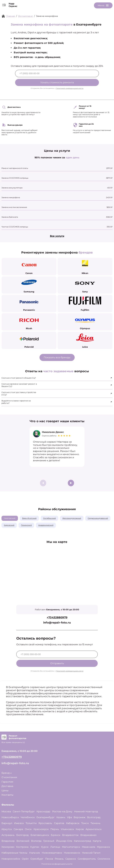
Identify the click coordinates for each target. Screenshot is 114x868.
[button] (71, 483)
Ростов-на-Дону (62, 811)
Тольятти (31, 823)
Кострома (22, 847)
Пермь (55, 829)
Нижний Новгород (86, 811)
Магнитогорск (71, 847)
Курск (45, 847)
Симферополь (87, 859)
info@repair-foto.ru (57, 623)
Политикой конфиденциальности (70, 88)
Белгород (22, 835)
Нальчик (35, 853)
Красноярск (41, 829)
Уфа (69, 817)
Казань (61, 817)
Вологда (36, 841)
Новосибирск (10, 817)
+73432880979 (57, 618)
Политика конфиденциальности (57, 864)
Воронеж (79, 817)
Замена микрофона (47, 16)
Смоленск (104, 859)
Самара (18, 829)
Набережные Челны (14, 853)
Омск (28, 829)
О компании (9, 777)
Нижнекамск (72, 853)
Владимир (8, 841)
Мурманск (103, 847)
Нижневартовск (52, 853)
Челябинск (28, 817)
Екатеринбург (46, 817)
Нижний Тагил (91, 853)
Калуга (97, 841)
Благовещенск (40, 835)
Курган (35, 847)
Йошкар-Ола (64, 841)
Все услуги (57, 236)
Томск (85, 823)
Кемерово (8, 847)
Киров (80, 829)
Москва (6, 811)
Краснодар (43, 811)
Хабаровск (73, 823)
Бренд (7, 773)
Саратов (59, 823)
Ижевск (19, 823)
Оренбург (37, 859)
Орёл (25, 859)
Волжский (23, 841)
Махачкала (88, 847)
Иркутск (7, 829)
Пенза (49, 859)
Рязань (59, 859)
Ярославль (45, 823)
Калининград (82, 841)
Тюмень (96, 823)
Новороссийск (11, 859)
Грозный (49, 841)
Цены (5, 790)
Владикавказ (88, 835)
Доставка (7, 786)
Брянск (56, 835)
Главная (11, 16)
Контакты (7, 795)
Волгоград (94, 817)
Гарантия (7, 782)
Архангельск (94, 829)
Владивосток (70, 835)
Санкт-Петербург (24, 811)
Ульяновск (67, 829)
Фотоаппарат (26, 16)
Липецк (55, 847)
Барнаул (7, 823)
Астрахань (8, 835)
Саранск (71, 859)
